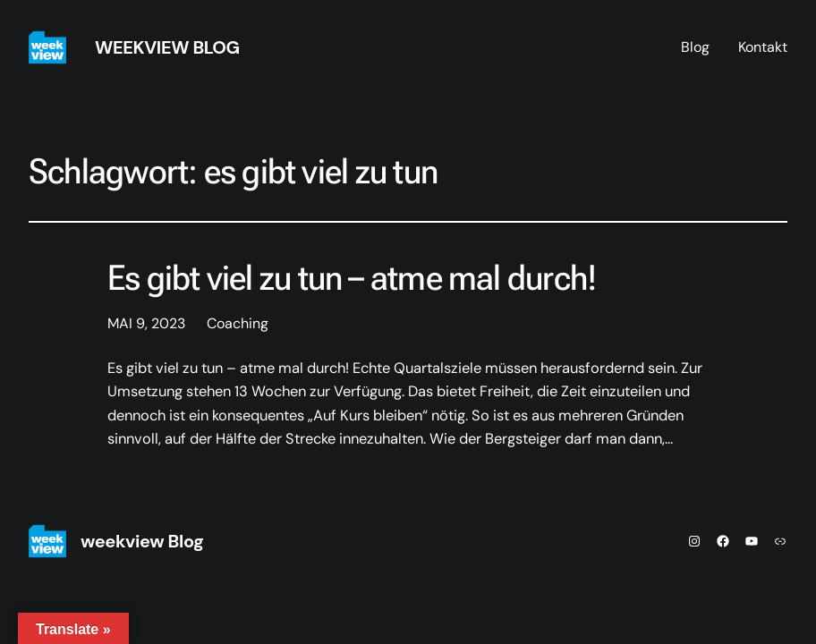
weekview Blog (167, 47)
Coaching (238, 323)
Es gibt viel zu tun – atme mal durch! (352, 278)
